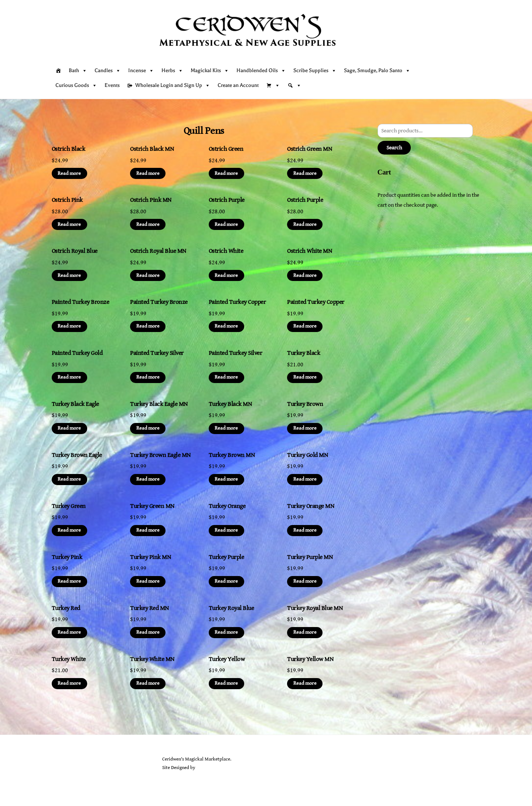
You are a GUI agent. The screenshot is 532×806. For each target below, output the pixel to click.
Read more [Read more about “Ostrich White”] (226, 275)
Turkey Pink (67, 557)
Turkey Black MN (230, 404)
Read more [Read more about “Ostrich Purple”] (226, 224)
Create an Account (238, 85)
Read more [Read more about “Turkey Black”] (305, 377)
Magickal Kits (210, 71)
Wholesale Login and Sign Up (173, 85)
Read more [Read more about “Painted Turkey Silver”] (148, 377)
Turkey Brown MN (232, 455)
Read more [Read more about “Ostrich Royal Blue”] (69, 275)
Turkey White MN (152, 659)
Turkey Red (66, 608)
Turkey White (69, 659)
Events (112, 85)
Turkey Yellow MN (310, 659)
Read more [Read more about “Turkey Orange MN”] (305, 530)
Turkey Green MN (152, 506)
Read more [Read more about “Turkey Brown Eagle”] (69, 479)
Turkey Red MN (149, 608)
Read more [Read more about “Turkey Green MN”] (148, 530)
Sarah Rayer (208, 768)
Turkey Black (303, 353)
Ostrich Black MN (152, 149)
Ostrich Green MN (309, 149)
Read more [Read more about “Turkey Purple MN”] (305, 581)
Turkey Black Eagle (75, 404)
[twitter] (59, 778)
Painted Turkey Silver (157, 353)
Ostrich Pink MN (151, 200)
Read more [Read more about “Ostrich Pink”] (69, 224)
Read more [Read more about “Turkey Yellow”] (226, 683)
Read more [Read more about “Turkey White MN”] (148, 683)
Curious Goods (76, 85)
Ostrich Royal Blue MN (158, 251)
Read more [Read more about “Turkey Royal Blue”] (226, 632)
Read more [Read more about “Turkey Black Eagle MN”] (148, 428)
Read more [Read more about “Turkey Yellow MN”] (305, 683)
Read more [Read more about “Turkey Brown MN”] (226, 479)
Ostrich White (226, 251)
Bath (78, 71)
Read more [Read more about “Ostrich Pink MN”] (148, 224)
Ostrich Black (68, 149)
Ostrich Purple (227, 200)
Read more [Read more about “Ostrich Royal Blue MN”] (148, 275)
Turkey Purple (226, 557)
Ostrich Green (226, 149)
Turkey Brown (305, 404)
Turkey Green (69, 506)
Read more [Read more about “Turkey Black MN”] (226, 428)
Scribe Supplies (315, 71)
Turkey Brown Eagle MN (160, 455)
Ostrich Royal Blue (75, 251)
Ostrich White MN (309, 251)
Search (394, 148)
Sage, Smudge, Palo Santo (377, 71)
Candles (108, 71)
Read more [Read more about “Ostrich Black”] (69, 173)
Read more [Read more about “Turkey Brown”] (305, 428)
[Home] (58, 71)
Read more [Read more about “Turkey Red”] (69, 632)
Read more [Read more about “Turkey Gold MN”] (305, 479)
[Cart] (273, 85)
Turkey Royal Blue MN (315, 608)
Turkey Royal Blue (231, 608)
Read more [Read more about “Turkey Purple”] (226, 581)
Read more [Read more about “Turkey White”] (69, 683)
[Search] (294, 85)
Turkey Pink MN (150, 557)
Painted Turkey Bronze (80, 302)
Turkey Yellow (227, 659)
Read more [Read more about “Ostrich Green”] (226, 173)
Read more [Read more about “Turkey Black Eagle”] (69, 428)
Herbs (172, 71)
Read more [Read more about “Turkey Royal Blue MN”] (305, 632)
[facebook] (76, 778)
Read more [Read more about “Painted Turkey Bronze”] (69, 326)
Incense (141, 71)
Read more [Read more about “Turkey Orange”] (226, 530)
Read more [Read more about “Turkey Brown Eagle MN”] (148, 479)
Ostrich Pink (67, 200)
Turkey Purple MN (310, 557)
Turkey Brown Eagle (77, 455)
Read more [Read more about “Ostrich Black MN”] (148, 173)
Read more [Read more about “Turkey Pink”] (69, 581)
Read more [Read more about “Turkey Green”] (69, 530)
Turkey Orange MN (311, 506)
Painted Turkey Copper (237, 302)
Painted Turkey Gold (77, 353)
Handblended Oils (261, 71)
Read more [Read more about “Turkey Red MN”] (148, 632)
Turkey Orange (227, 506)
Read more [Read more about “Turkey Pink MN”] (148, 581)
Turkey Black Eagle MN (159, 404)
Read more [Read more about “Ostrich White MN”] (305, 275)
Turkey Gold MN (307, 455)
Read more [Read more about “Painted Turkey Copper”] (226, 326)
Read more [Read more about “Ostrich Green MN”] (305, 173)
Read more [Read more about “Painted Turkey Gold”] (69, 377)
